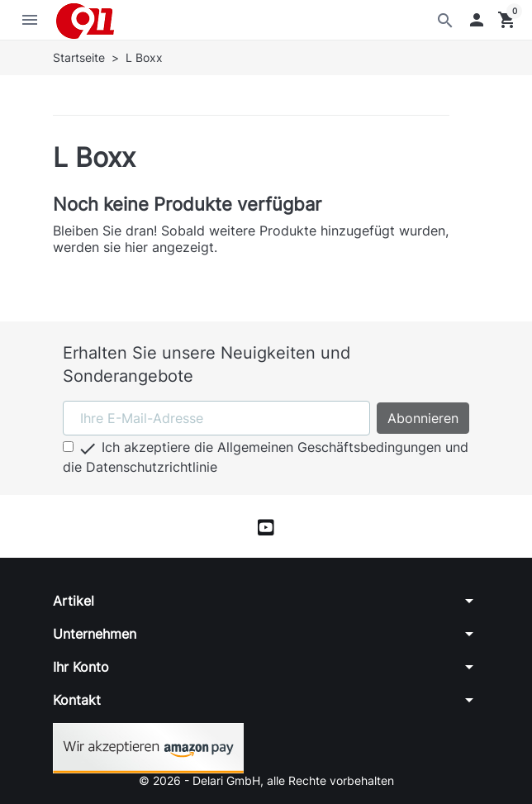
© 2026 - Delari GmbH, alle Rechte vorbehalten (266, 780)
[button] (477, 20)
